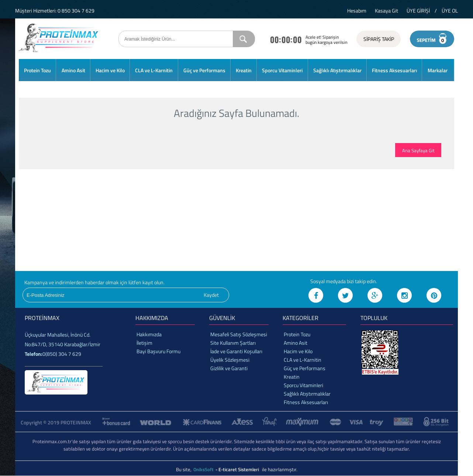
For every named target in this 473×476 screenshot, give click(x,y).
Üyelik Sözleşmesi (230, 360)
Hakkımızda (149, 334)
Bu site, (184, 469)
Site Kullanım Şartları (233, 343)
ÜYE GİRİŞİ (418, 11)
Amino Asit (73, 70)
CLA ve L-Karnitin (154, 70)
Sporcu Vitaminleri (282, 70)
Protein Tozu (37, 70)
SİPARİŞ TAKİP (379, 39)
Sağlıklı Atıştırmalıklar (337, 70)
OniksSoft (204, 469)
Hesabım (357, 11)
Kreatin (244, 70)
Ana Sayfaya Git (418, 150)
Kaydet (211, 295)
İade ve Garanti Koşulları (236, 351)
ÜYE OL (450, 11)
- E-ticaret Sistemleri (238, 469)
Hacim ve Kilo (110, 70)
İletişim (144, 343)
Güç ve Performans (204, 70)
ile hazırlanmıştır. (280, 469)
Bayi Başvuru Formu (158, 351)
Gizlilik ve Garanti (229, 368)
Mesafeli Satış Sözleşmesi (239, 334)
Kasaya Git (386, 11)
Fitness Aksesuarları (394, 70)
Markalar (438, 70)
